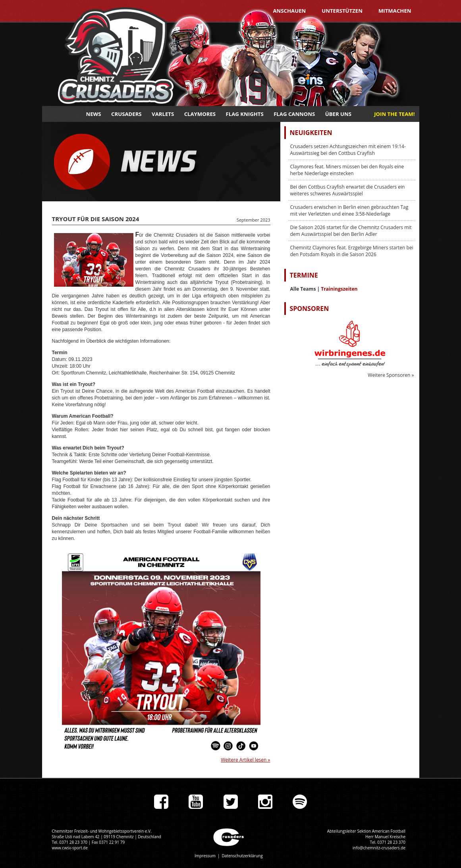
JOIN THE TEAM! (394, 114)
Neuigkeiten (311, 133)
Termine (304, 275)
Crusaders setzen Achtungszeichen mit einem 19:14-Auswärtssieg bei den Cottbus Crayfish (348, 150)
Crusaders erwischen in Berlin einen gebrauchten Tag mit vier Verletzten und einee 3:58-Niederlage (349, 210)
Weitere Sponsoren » (391, 375)
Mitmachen (395, 11)
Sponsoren (310, 309)
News (94, 114)
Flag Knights (245, 114)
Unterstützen (342, 11)
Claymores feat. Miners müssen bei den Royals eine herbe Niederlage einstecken (347, 170)
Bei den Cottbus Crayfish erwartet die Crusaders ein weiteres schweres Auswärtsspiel (348, 190)
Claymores (200, 114)
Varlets (163, 114)
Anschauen (289, 11)
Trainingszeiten (339, 289)
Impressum (205, 856)
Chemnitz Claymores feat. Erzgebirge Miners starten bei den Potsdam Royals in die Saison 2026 (352, 251)
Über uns (338, 114)
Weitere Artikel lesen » (245, 760)
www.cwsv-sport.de (70, 848)
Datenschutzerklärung (242, 856)
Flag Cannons (294, 114)
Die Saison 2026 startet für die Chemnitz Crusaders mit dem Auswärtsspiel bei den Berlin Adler (351, 231)
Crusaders (126, 114)
